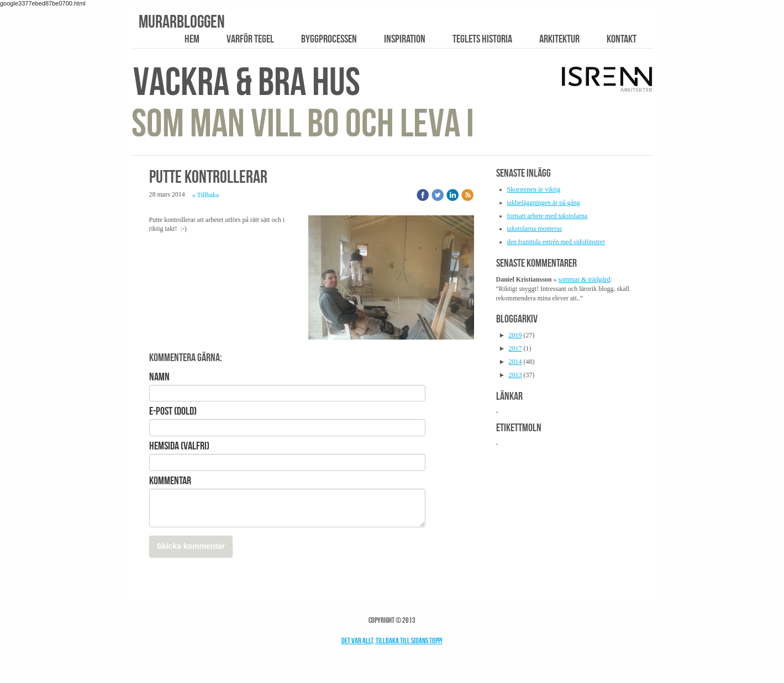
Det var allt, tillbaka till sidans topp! (392, 640)
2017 (515, 348)
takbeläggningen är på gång (544, 203)
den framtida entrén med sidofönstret (556, 242)
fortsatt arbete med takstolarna (548, 216)
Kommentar (170, 480)
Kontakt (622, 39)
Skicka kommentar (191, 546)
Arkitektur (559, 39)
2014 (515, 362)
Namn (159, 377)
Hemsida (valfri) (179, 446)
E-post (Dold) (173, 411)
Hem (192, 39)
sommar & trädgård (585, 279)
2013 (515, 375)
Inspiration (405, 39)
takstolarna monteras (535, 229)
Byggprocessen (329, 39)
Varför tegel (250, 39)
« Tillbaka (206, 195)
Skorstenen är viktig (534, 189)
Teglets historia (482, 39)
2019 (515, 335)
